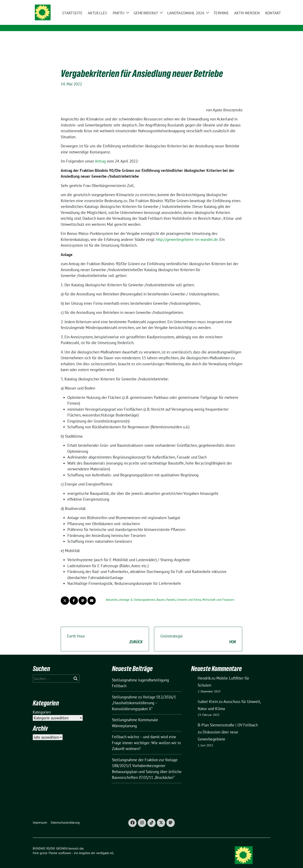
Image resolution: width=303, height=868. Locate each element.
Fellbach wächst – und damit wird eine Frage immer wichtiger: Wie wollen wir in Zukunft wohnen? (146, 736)
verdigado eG (105, 847)
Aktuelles (112, 593)
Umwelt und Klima (189, 593)
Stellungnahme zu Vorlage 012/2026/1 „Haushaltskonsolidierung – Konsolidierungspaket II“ (144, 696)
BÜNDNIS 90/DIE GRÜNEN (79, 17)
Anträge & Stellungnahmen (137, 593)
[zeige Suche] (263, 4)
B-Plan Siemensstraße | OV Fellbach (228, 719)
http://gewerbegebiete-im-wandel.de (187, 233)
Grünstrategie (198, 633)
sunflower (65, 847)
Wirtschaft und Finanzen (218, 593)
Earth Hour (105, 633)
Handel (171, 593)
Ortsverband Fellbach (76, 23)
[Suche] (257, 4)
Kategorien (42, 706)
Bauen (161, 593)
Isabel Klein (208, 695)
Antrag (100, 155)
